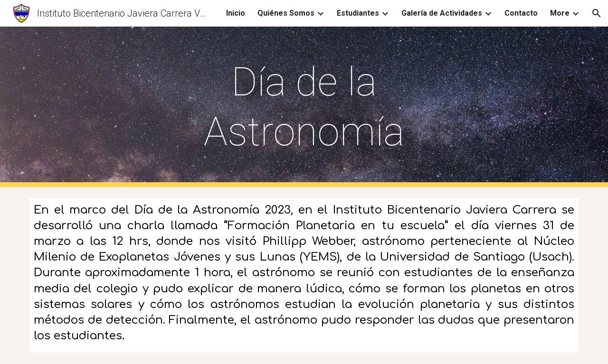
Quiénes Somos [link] (286, 13)
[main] (304, 107)
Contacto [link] (521, 13)
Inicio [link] (236, 13)
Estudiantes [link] (358, 13)
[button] (597, 13)
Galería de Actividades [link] (442, 13)
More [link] (560, 13)
